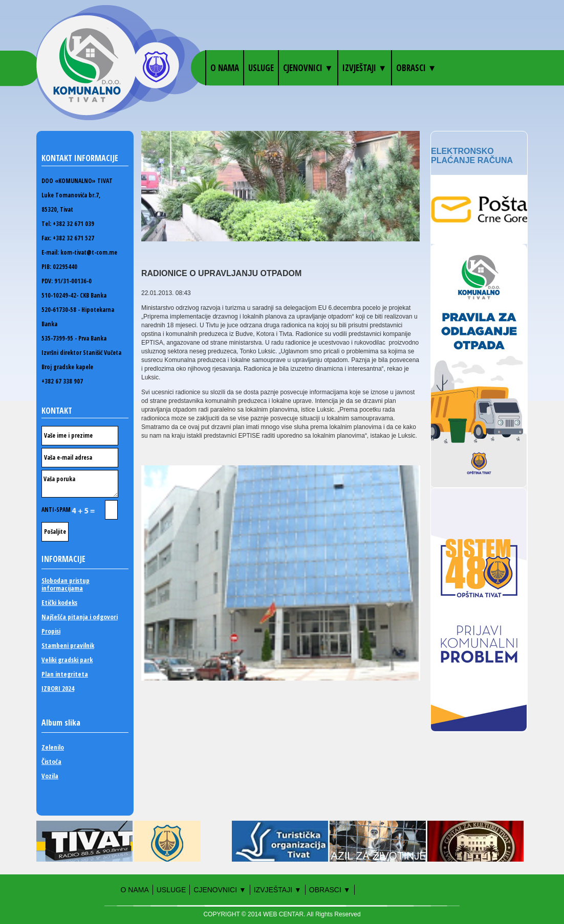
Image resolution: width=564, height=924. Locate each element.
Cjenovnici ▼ (308, 68)
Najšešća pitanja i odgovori (80, 617)
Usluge (261, 68)
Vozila (50, 776)
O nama (225, 68)
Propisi (51, 631)
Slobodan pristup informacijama (66, 584)
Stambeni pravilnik (68, 646)
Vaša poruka (80, 484)
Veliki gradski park (67, 660)
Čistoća (51, 762)
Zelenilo (53, 747)
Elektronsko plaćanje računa (472, 156)
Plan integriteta (65, 674)
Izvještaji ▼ (365, 68)
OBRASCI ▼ (416, 68)
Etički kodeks (59, 603)
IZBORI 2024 (58, 689)
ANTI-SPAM (80, 510)
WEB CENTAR (283, 914)
